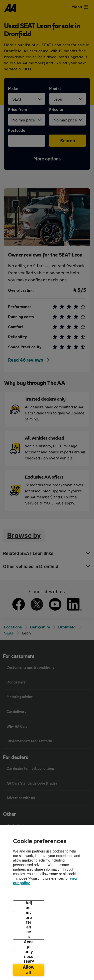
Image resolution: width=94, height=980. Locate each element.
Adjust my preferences (29, 907)
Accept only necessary (29, 946)
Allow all (29, 970)
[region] (47, 903)
